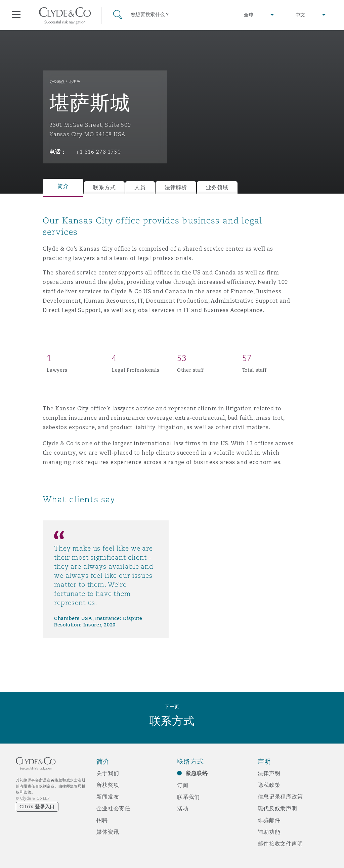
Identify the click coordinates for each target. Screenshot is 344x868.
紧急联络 (197, 773)
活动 (183, 809)
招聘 (102, 820)
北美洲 (75, 82)
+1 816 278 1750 (98, 152)
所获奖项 (108, 785)
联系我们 (188, 797)
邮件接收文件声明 (280, 844)
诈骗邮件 (269, 820)
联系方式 (104, 187)
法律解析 (176, 187)
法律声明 (269, 773)
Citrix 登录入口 (37, 807)
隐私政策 (269, 785)
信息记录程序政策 (280, 797)
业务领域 (217, 187)
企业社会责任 (113, 808)
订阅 (183, 785)
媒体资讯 (108, 832)
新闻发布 (108, 797)
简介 (63, 186)
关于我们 (108, 773)
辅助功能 (269, 832)
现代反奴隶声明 (277, 808)
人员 (140, 187)
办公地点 (57, 82)
